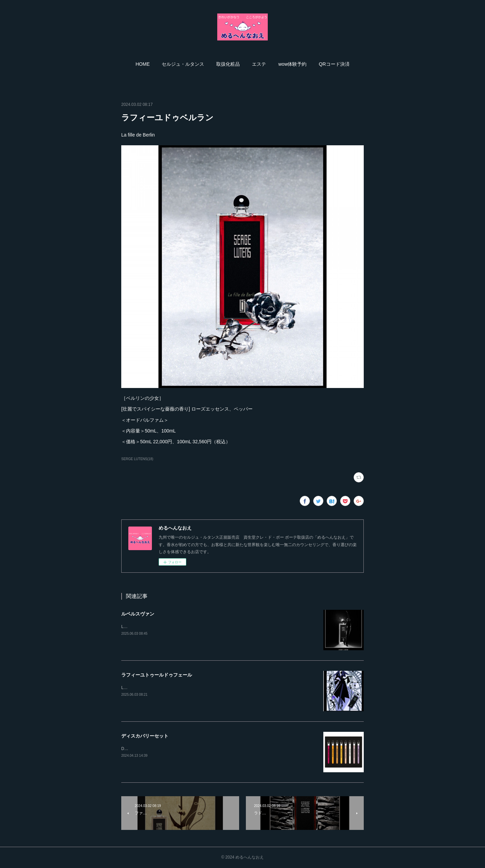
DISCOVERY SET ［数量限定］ (150, 749)
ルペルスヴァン (138, 614)
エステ (259, 64)
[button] (142, 64)
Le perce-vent (134, 627)
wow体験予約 (292, 64)
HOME (142, 64)
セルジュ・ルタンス (183, 64)
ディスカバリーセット (145, 736)
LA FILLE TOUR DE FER (144, 688)
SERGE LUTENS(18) (137, 459)
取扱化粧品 (228, 64)
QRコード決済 (334, 64)
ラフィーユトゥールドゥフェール (157, 675)
